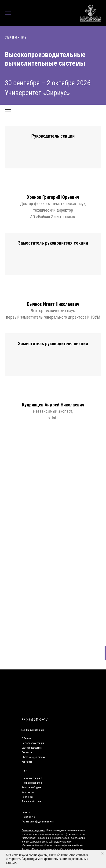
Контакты (27, 762)
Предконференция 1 (32, 778)
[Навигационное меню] (8, 13)
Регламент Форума (31, 788)
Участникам (28, 792)
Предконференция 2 (32, 783)
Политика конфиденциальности (38, 822)
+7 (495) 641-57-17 (35, 719)
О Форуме (27, 738)
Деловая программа (32, 748)
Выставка (27, 752)
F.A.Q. (25, 771)
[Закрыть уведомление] (102, 853)
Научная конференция (33, 743)
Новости (26, 812)
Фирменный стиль (31, 802)
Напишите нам (35, 730)
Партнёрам (28, 797)
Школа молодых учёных (33, 757)
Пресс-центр (28, 817)
